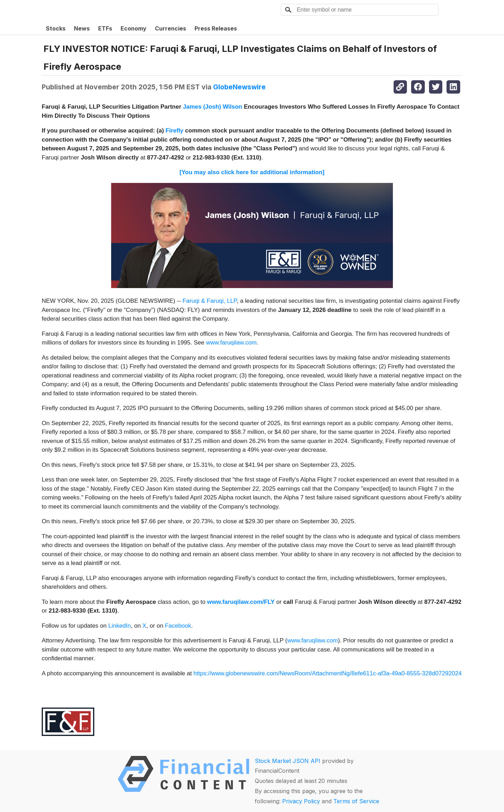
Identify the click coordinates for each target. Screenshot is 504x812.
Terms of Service (356, 801)
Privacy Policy (301, 801)
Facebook (178, 626)
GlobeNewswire (239, 87)
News (82, 28)
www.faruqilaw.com (231, 343)
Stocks (56, 28)
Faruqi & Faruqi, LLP (210, 301)
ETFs (105, 28)
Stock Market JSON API (288, 761)
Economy (134, 28)
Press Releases (216, 28)
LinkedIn (120, 626)
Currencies (171, 28)
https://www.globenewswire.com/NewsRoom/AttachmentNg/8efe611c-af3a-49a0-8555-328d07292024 (328, 673)
